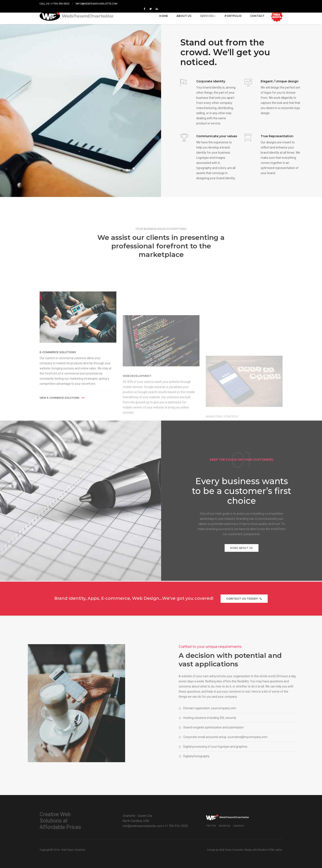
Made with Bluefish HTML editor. (264, 850)
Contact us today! (244, 599)
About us (184, 15)
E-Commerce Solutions (58, 404)
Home (164, 15)
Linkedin (238, 826)
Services (208, 15)
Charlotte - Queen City (138, 816)
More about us (242, 548)
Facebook (225, 826)
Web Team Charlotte (231, 850)
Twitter (211, 826)
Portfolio (233, 15)
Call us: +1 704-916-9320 (55, 4)
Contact (257, 15)
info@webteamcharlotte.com (97, 4)
